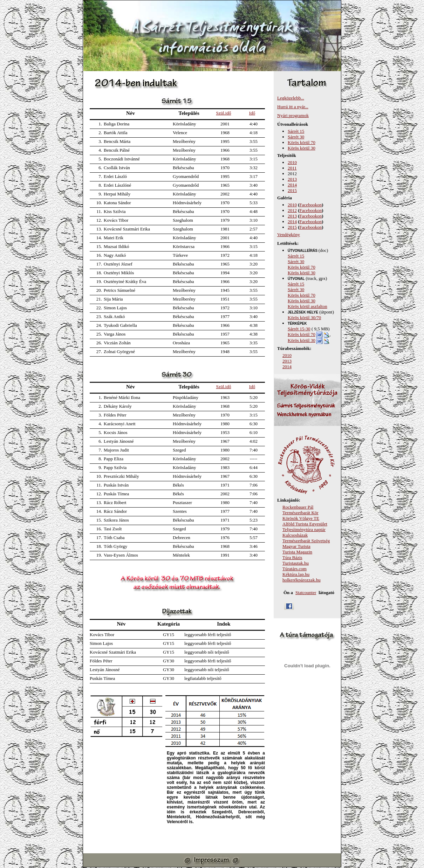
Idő (252, 113)
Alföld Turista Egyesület (305, 524)
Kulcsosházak (295, 535)
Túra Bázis (292, 557)
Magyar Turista (296, 546)
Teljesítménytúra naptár (304, 529)
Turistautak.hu (296, 563)
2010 (292, 162)
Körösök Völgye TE (301, 518)
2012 (292, 210)
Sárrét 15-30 (299, 329)
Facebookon (311, 205)
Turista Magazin (297, 552)
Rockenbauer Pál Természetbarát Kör (300, 510)
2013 (292, 179)
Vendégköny (289, 235)
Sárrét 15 (296, 131)
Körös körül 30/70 (304, 318)
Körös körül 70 (302, 142)
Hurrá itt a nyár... (293, 107)
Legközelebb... (291, 98)
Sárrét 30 (296, 137)
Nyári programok (293, 115)
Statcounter (306, 593)
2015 (292, 190)
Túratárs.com (295, 569)
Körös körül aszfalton (307, 306)
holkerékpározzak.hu (302, 580)
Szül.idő (224, 113)
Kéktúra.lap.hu (296, 574)
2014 (292, 185)
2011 (292, 168)
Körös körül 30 (302, 148)
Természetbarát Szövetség (306, 541)
